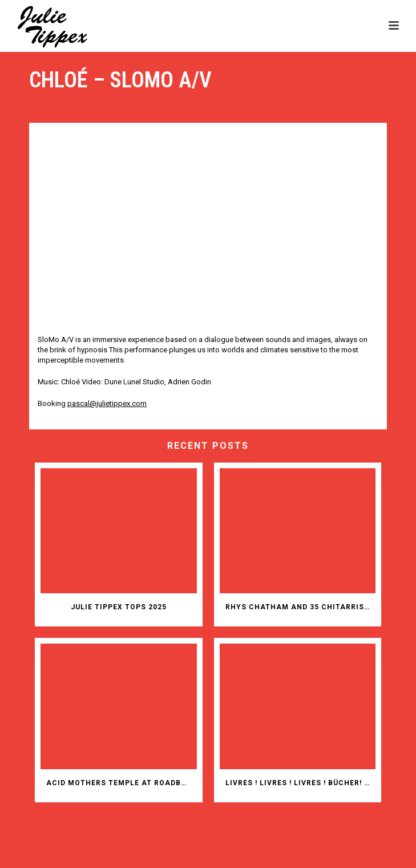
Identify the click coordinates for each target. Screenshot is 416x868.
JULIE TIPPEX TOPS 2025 (119, 607)
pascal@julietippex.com (107, 403)
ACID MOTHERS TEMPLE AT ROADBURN (121, 783)
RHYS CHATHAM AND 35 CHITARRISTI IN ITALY (300, 607)
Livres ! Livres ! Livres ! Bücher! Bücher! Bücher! (300, 783)
